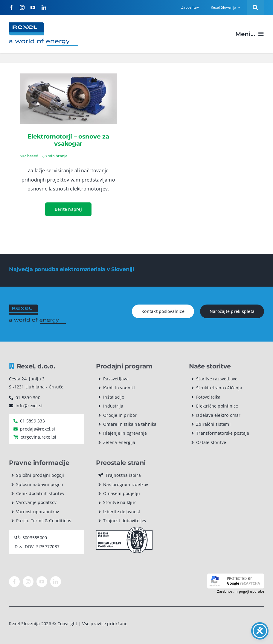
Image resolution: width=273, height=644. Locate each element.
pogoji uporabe (251, 591)
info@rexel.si (29, 406)
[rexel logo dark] (37, 307)
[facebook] (11, 7)
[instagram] (22, 7)
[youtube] (33, 7)
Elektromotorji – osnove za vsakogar (68, 140)
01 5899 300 (28, 398)
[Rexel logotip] (44, 25)
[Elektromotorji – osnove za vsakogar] (68, 78)
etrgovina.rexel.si (38, 437)
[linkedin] (44, 7)
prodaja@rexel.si (38, 429)
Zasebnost (225, 591)
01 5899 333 (32, 421)
